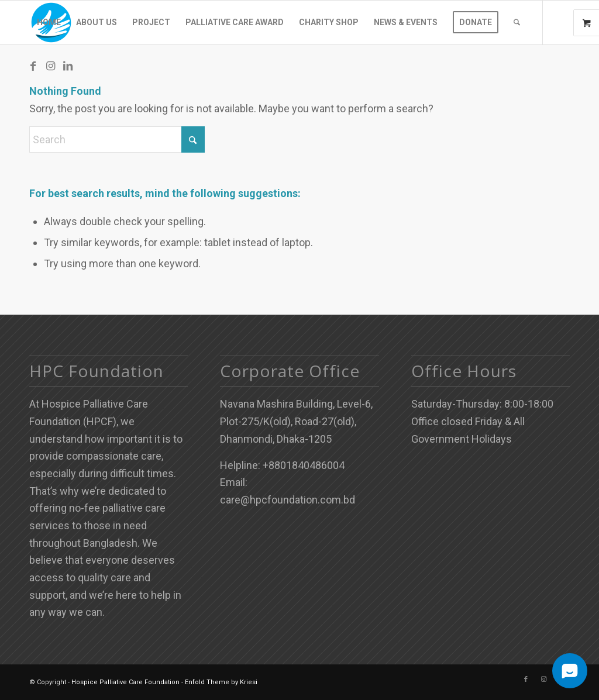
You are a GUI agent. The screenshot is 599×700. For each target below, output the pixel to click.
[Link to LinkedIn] (68, 66)
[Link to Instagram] (50, 66)
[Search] (517, 23)
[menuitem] (49, 23)
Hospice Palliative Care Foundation (125, 682)
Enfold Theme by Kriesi (221, 682)
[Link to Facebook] (33, 66)
